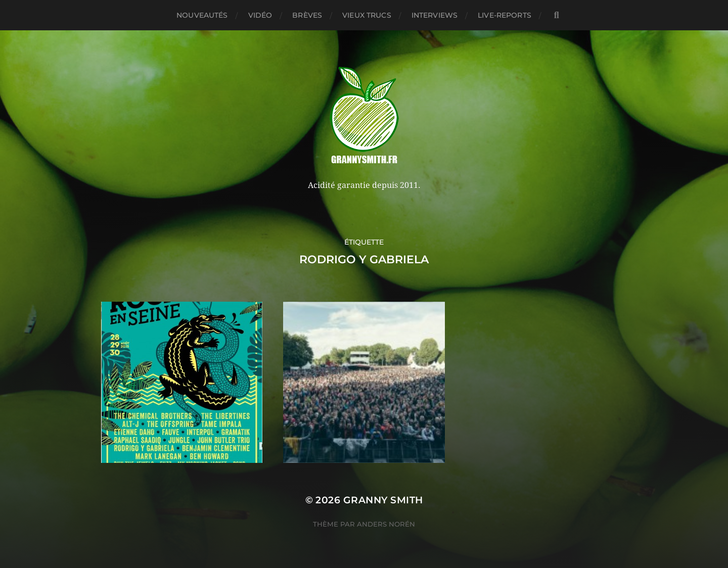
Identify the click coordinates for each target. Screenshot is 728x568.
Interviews (435, 15)
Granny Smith (383, 500)
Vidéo (260, 15)
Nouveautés (202, 15)
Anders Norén (386, 524)
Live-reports (505, 15)
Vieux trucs (367, 15)
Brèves (307, 15)
